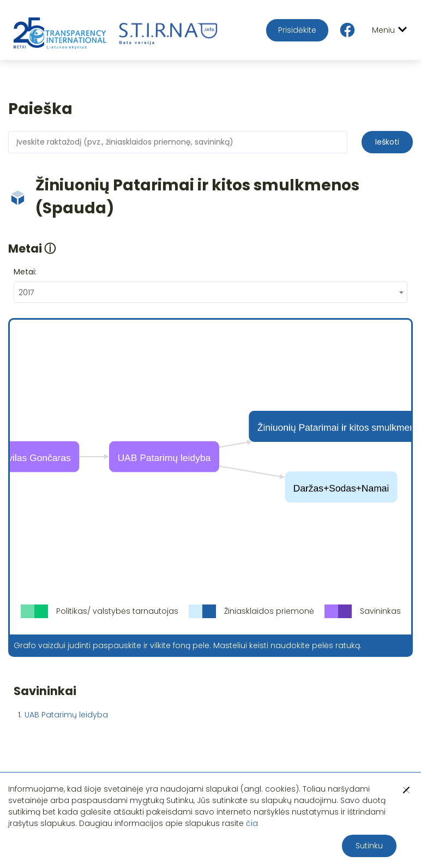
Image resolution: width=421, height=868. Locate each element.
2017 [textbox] (26, 292)
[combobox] (211, 292)
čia (252, 823)
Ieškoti (387, 142)
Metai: (25, 272)
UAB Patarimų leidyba (66, 715)
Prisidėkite (297, 30)
